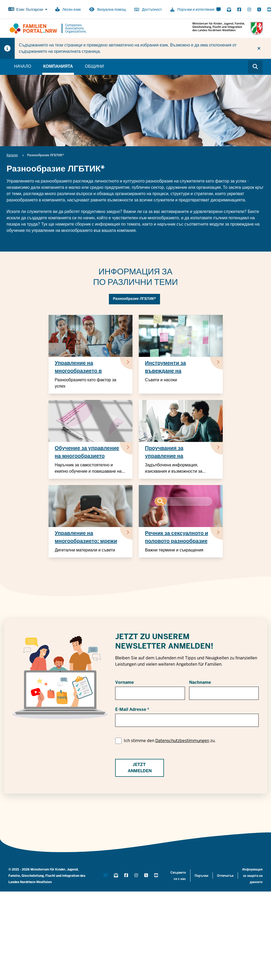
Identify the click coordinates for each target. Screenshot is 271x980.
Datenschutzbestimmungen (182, 741)
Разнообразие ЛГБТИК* (135, 299)
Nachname (200, 682)
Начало (23, 66)
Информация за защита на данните (252, 876)
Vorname (124, 682)
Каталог (12, 155)
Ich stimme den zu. (170, 741)
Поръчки (201, 876)
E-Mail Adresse (131, 709)
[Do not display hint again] (259, 48)
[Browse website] (255, 67)
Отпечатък (225, 876)
